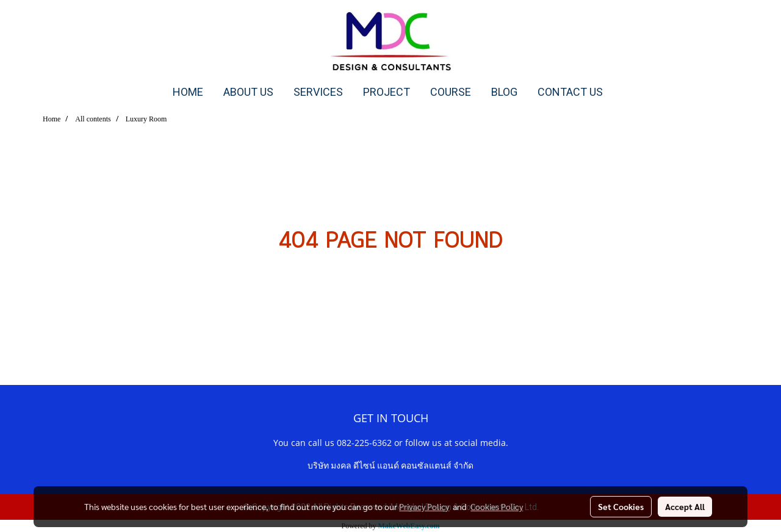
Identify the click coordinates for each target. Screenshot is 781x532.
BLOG (504, 92)
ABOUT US (248, 92)
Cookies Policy (497, 506)
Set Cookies (621, 506)
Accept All (685, 506)
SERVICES (318, 92)
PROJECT (387, 92)
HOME (188, 92)
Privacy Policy (424, 506)
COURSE (451, 92)
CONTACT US (570, 92)
